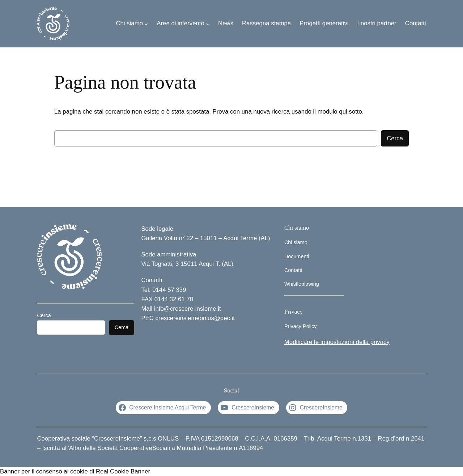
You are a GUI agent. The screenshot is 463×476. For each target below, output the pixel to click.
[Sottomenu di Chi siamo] (146, 24)
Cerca (395, 138)
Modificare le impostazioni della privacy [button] (337, 342)
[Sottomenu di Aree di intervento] (208, 24)
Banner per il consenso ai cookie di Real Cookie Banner (75, 471)
